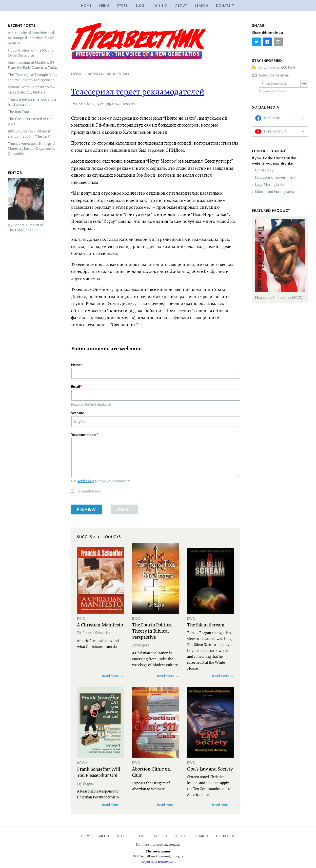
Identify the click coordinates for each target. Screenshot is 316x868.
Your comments (84, 435)
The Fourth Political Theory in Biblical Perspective (152, 631)
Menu (104, 6)
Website (78, 413)
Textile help (86, 481)
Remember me (88, 491)
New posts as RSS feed (277, 68)
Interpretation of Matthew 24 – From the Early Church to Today (33, 65)
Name (76, 365)
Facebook (272, 118)
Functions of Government (275, 177)
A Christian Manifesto (100, 624)
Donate (223, 836)
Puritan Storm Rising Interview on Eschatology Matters (32, 90)
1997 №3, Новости (121, 104)
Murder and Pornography (275, 192)
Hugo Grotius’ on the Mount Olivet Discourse (30, 53)
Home (86, 6)
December (84, 104)
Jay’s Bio (160, 6)
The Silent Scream (206, 624)
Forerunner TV (276, 131)
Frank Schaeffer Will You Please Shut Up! (99, 772)
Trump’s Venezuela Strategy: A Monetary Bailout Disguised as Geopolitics (32, 149)
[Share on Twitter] (257, 42)
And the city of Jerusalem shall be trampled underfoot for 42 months (31, 38)
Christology (264, 170)
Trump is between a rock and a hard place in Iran (32, 102)
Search (201, 6)
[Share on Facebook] (267, 42)
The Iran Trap (18, 112)
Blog (140, 6)
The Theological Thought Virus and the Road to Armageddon (32, 77)
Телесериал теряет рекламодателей (138, 92)
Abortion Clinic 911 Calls (151, 772)
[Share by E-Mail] (278, 42)
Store (122, 6)
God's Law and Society (210, 769)
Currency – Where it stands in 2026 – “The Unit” (29, 134)
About (181, 6)
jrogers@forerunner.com (158, 861)
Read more (111, 676)
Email (76, 387)
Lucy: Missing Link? (270, 185)
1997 (100, 104)
